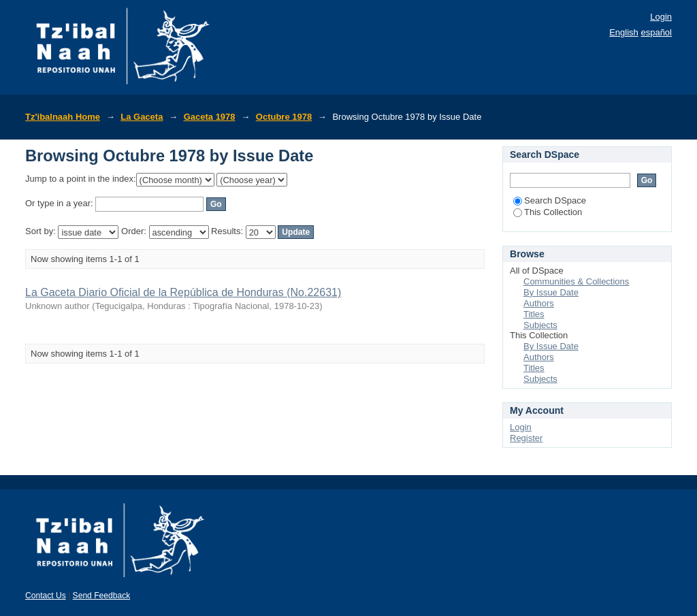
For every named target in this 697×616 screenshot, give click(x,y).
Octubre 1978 (284, 117)
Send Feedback (102, 596)
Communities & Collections (576, 281)
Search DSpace (550, 200)
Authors (539, 303)
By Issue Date (551, 292)
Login (661, 17)
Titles (534, 314)
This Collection (548, 212)
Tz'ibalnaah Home (63, 117)
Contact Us (46, 596)
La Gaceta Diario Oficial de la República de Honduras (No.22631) (183, 292)
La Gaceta (142, 117)
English (624, 32)
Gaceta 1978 (210, 117)
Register (526, 438)
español (656, 32)
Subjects (540, 325)
